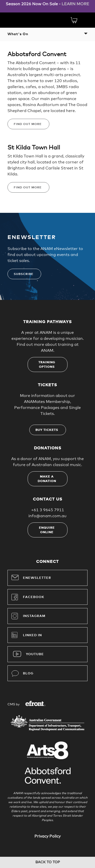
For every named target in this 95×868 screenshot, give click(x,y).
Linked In (32, 635)
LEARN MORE (75, 4)
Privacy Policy (47, 836)
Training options (47, 365)
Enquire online (47, 530)
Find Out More (28, 124)
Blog (22, 673)
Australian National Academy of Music (25, 20)
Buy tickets (47, 430)
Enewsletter (31, 577)
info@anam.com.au (47, 516)
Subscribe (24, 274)
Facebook (28, 597)
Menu (85, 20)
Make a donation (47, 479)
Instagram (28, 616)
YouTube (35, 654)
